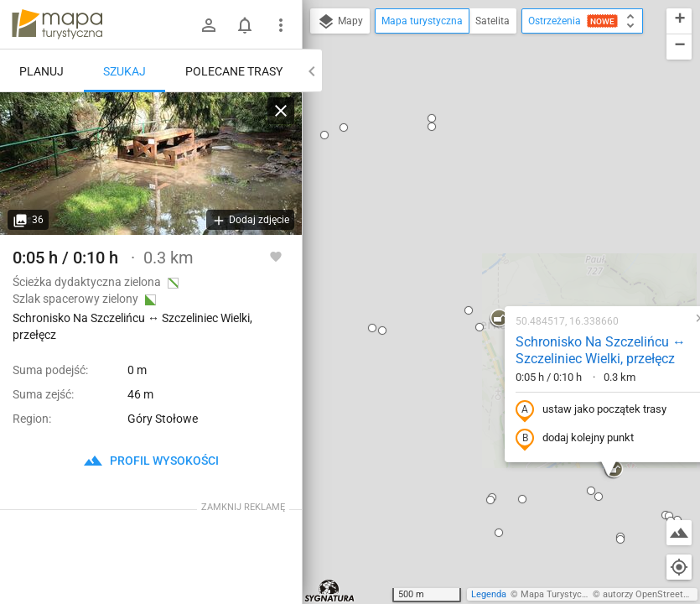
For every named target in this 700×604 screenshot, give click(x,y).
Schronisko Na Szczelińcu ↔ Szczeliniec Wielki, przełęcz (493, 169)
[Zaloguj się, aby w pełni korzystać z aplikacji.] (276, 256)
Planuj (41, 71)
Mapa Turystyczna (558, 594)
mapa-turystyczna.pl (57, 24)
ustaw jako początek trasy (483, 229)
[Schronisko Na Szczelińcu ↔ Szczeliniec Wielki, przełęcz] (151, 164)
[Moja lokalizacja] (679, 567)
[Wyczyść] (281, 111)
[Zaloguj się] (209, 25)
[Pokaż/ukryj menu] (281, 25)
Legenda (489, 594)
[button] (371, 146)
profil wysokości (151, 461)
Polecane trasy (234, 71)
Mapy (340, 22)
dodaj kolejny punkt (467, 258)
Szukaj (124, 71)
